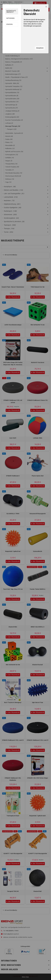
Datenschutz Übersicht (11, 11)
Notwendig (10, 18)
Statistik (9, 24)
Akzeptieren (40, 48)
